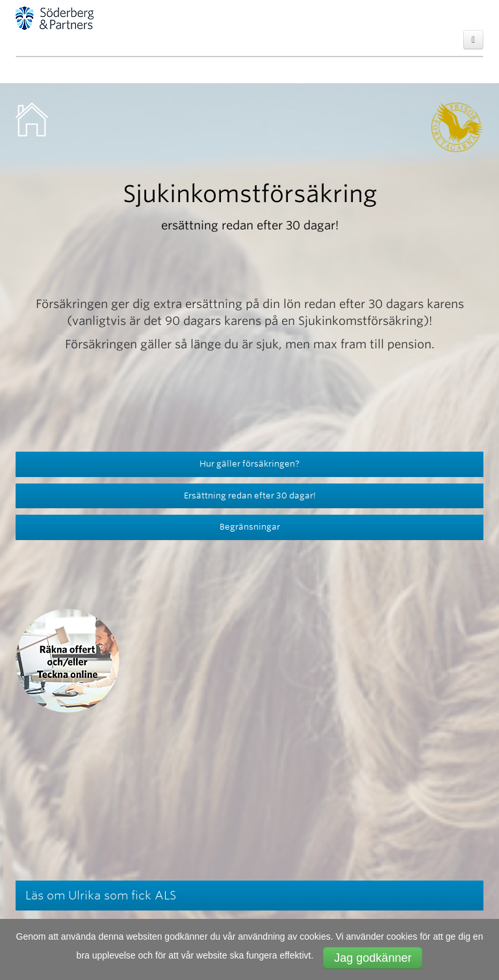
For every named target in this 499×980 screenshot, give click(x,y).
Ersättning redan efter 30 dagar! (250, 496)
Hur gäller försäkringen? (249, 464)
